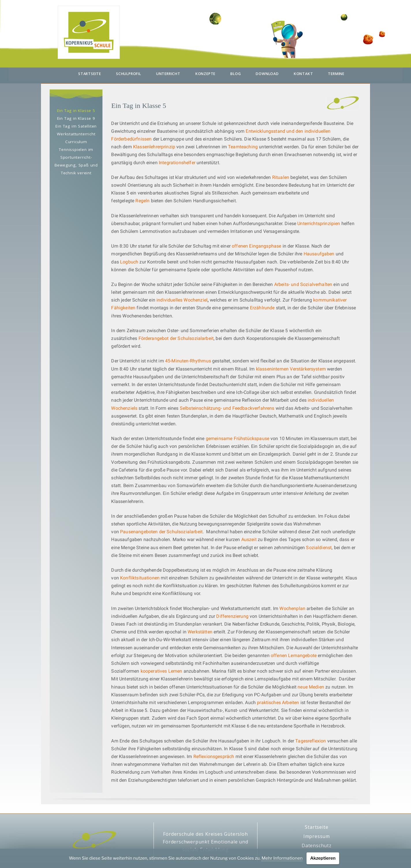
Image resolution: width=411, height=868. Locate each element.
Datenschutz (317, 845)
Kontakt (303, 74)
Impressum (317, 836)
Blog (236, 74)
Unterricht (168, 74)
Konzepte (205, 74)
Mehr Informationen (282, 858)
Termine (336, 74)
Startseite (90, 74)
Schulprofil (129, 74)
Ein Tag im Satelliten (76, 126)
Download (267, 74)
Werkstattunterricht (76, 134)
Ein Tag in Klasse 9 (76, 118)
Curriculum (76, 142)
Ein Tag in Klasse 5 (76, 111)
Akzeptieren (323, 858)
